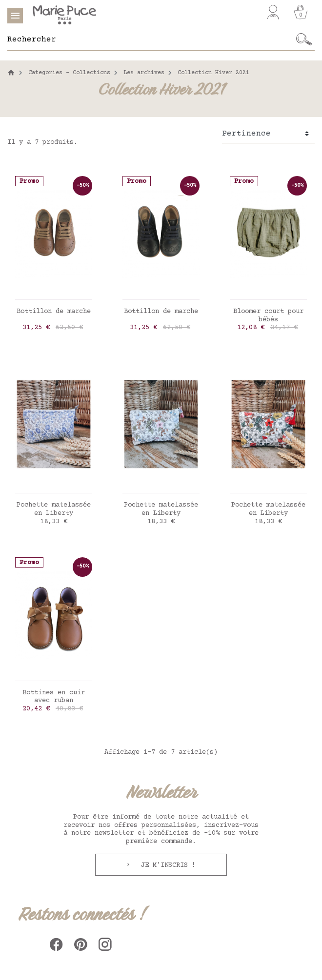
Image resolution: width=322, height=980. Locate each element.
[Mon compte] (273, 12)
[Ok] (304, 39)
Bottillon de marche (54, 312)
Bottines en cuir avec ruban (54, 697)
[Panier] (301, 12)
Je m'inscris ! (166, 865)
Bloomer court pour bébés (268, 316)
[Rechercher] (151, 39)
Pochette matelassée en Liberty (54, 509)
